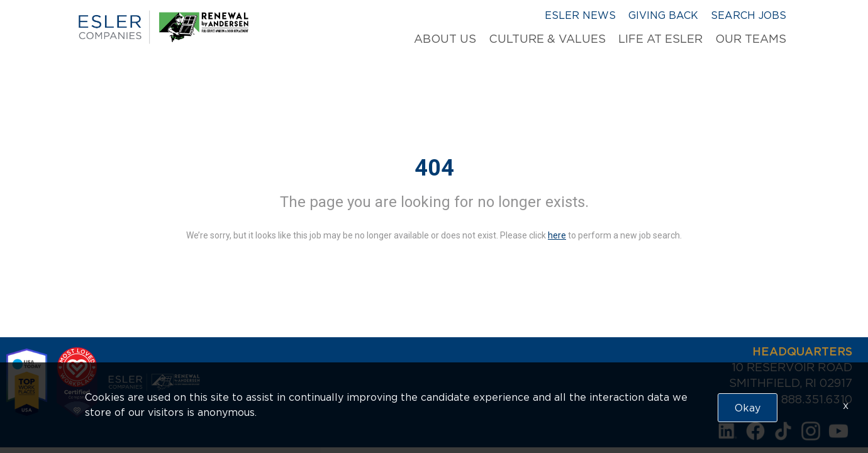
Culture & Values (547, 39)
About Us (445, 39)
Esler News (580, 15)
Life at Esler (660, 39)
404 (434, 168)
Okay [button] (748, 408)
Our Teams (751, 39)
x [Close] (846, 405)
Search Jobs (748, 15)
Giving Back (663, 15)
